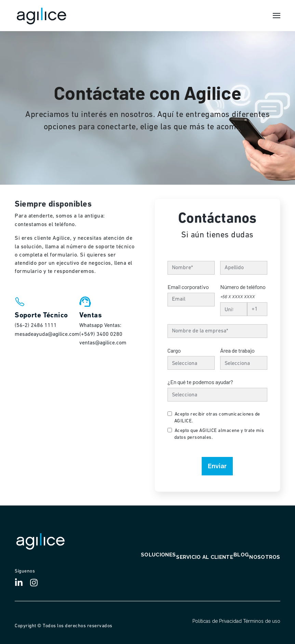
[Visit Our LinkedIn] (22, 583)
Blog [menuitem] (241, 555)
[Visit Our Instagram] (37, 583)
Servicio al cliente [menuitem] (205, 557)
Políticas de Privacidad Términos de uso (236, 621)
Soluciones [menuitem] (158, 555)
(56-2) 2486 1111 (36, 326)
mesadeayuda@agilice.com (47, 334)
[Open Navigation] (277, 16)
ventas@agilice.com (103, 343)
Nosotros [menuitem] (265, 557)
